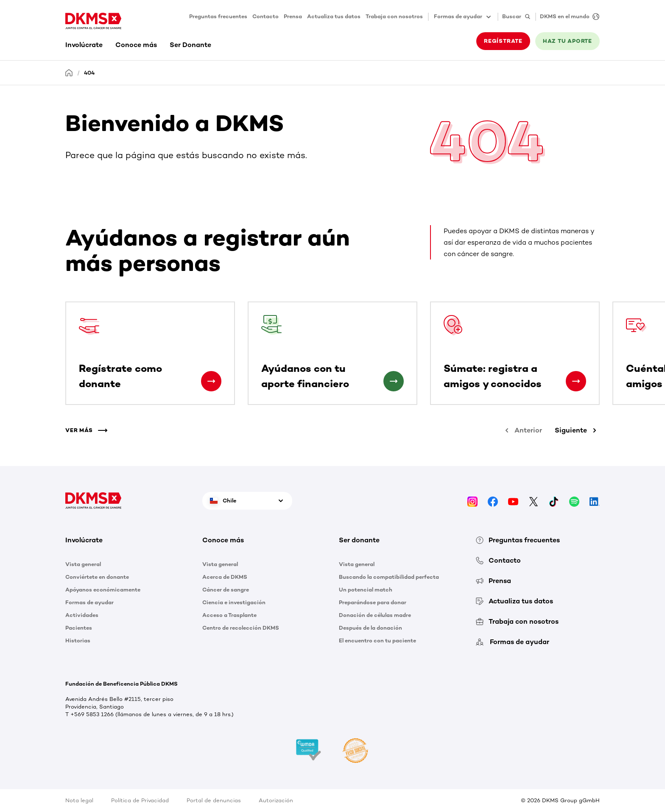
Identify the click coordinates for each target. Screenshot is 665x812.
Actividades (82, 615)
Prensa (293, 16)
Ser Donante (190, 45)
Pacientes (79, 628)
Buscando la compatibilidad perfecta (389, 577)
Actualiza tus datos (334, 16)
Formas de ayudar (89, 602)
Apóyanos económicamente (103, 590)
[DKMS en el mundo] (567, 17)
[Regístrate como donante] (211, 381)
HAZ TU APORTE (567, 41)
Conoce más (136, 45)
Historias (78, 640)
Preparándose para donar (373, 602)
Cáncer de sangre (226, 590)
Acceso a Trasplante (229, 615)
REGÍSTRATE (503, 41)
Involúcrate (84, 45)
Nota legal (79, 800)
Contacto (265, 16)
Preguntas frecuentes (218, 16)
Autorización (276, 800)
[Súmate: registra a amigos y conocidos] (576, 381)
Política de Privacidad (140, 800)
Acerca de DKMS (225, 577)
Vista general (83, 564)
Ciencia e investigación (234, 602)
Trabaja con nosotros (394, 16)
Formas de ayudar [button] (463, 17)
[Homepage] (69, 72)
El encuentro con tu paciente (377, 640)
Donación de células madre (375, 615)
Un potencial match (366, 590)
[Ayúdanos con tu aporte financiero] (394, 381)
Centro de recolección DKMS (241, 628)
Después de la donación (370, 628)
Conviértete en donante (97, 577)
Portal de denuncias (214, 800)
